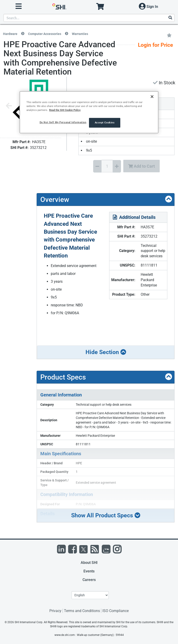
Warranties (80, 34)
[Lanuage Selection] (90, 595)
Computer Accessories (45, 34)
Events (89, 571)
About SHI (89, 563)
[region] (89, 112)
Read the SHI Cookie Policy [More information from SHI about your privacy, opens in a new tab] (65, 110)
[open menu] (19, 6)
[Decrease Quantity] (97, 166)
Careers (89, 580)
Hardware (10, 34)
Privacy (55, 611)
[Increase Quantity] (117, 166)
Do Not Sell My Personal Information (63, 123)
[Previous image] (9, 106)
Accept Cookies (105, 123)
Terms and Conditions (82, 611)
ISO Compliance (116, 611)
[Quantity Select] (107, 166)
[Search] (170, 18)
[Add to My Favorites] (169, 35)
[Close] (152, 97)
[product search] (89, 18)
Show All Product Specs (106, 515)
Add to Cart (141, 166)
